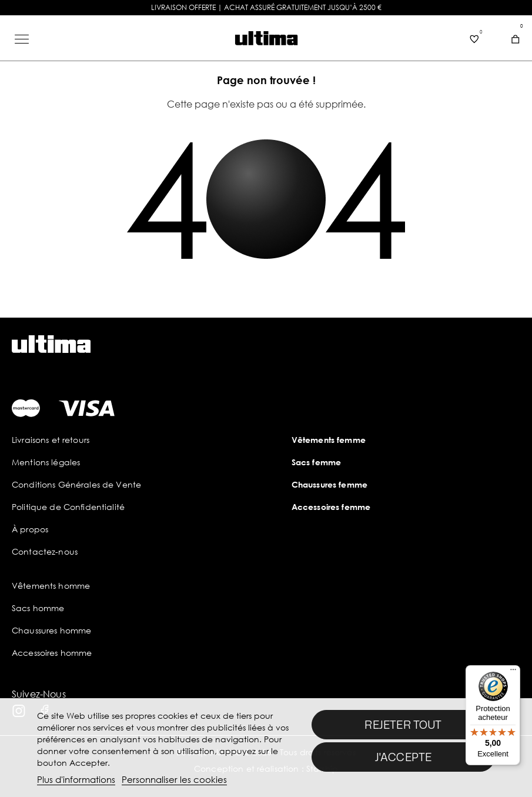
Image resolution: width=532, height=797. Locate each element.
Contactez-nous (45, 551)
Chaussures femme (329, 484)
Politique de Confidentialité (68, 507)
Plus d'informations (76, 779)
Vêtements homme (51, 586)
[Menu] (513, 672)
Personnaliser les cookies (174, 779)
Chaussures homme (51, 630)
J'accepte (404, 757)
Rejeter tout (403, 725)
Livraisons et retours (51, 440)
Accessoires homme (52, 653)
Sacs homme (38, 608)
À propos (30, 529)
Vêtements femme (329, 440)
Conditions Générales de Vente (76, 484)
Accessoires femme (331, 507)
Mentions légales (46, 462)
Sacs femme (316, 462)
